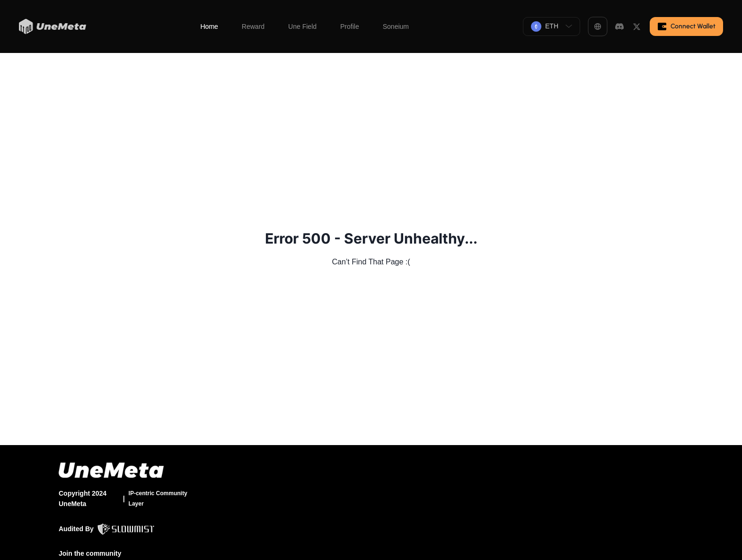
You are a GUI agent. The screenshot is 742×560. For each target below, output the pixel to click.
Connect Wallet (686, 26)
